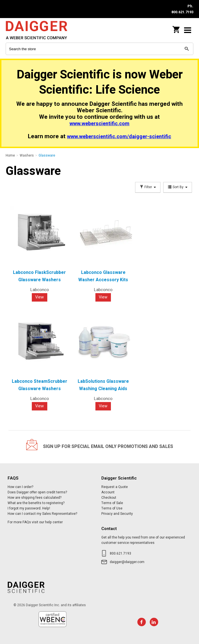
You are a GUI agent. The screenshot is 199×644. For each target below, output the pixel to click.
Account (108, 492)
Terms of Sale (112, 503)
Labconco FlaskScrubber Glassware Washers (39, 276)
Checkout (109, 498)
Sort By (178, 187)
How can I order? (20, 487)
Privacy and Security (117, 514)
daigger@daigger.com (127, 562)
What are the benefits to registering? (36, 503)
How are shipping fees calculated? (34, 498)
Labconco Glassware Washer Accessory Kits (103, 276)
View (40, 297)
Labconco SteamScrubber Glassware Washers (40, 385)
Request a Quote (115, 487)
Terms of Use (112, 508)
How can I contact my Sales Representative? (42, 514)
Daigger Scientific (42, 30)
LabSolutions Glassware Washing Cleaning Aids (103, 385)
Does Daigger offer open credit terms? (37, 492)
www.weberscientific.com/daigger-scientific (119, 137)
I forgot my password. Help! (29, 508)
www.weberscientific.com (99, 124)
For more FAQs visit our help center (35, 522)
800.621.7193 (120, 553)
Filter (148, 187)
